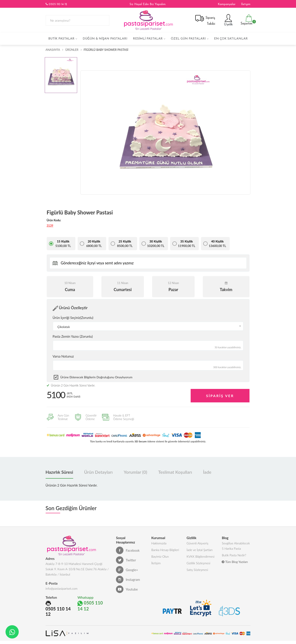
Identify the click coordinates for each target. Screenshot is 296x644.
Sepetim (246, 20)
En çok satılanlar (231, 39)
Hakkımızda (159, 543)
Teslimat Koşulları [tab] (175, 472)
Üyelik (228, 20)
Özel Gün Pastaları (188, 39)
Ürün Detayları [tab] (99, 472)
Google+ (127, 570)
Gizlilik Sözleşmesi (198, 563)
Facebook (128, 550)
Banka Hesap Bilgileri (165, 550)
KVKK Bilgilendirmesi (200, 556)
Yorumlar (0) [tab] (135, 472)
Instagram (128, 580)
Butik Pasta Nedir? (234, 555)
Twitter (126, 560)
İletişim (246, 4)
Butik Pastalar (61, 39)
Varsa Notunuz (63, 356)
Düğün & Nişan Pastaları (105, 39)
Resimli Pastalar (148, 39)
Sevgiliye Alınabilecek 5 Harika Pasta (236, 546)
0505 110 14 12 (56, 4)
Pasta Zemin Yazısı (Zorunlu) (73, 336)
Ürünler (72, 50)
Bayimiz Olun (160, 556)
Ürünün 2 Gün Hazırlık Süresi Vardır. (71, 385)
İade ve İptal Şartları (199, 550)
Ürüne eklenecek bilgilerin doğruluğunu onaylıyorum (96, 377)
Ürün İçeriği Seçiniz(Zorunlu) (73, 318)
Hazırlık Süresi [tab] (59, 472)
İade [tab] (207, 472)
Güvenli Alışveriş (197, 543)
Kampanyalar (227, 4)
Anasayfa (53, 50)
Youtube (127, 589)
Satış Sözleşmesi (197, 570)
